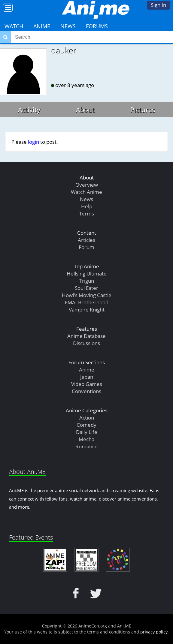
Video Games (87, 384)
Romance (86, 446)
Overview (87, 185)
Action (87, 418)
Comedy (86, 425)
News (68, 26)
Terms (86, 214)
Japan (87, 377)
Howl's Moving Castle (87, 295)
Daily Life (87, 432)
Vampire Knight (87, 310)
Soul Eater (86, 288)
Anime (42, 26)
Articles (86, 240)
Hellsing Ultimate (87, 274)
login (33, 142)
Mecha (86, 439)
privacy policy (154, 632)
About (85, 110)
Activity (29, 110)
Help (87, 206)
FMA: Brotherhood (87, 302)
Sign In (158, 5)
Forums (97, 26)
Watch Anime (86, 192)
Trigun (87, 281)
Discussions (86, 343)
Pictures (143, 110)
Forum (86, 247)
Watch (14, 26)
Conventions (86, 391)
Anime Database (86, 336)
